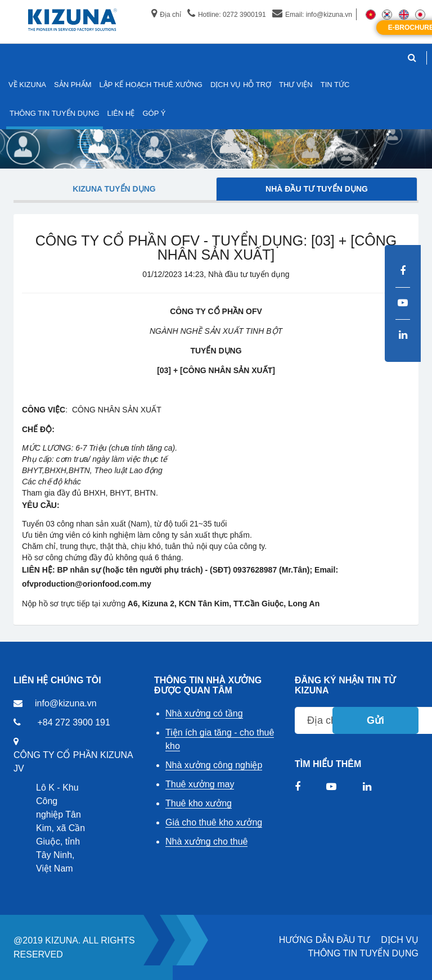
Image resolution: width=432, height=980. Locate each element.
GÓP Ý (154, 113)
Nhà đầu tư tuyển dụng (317, 189)
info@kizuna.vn (66, 703)
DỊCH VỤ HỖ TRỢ (241, 85)
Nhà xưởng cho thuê (206, 841)
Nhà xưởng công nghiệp (214, 765)
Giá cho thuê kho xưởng (214, 822)
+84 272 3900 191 (73, 722)
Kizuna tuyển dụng (114, 189)
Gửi (375, 720)
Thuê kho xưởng (199, 803)
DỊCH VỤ (400, 940)
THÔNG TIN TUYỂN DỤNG (363, 953)
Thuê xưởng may (200, 784)
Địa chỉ (166, 15)
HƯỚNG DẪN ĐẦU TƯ (325, 940)
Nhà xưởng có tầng (204, 713)
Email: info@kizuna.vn (312, 15)
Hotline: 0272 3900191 (227, 15)
